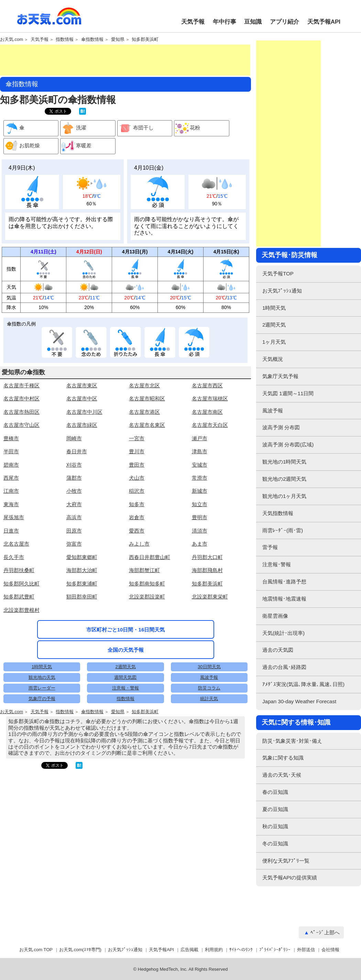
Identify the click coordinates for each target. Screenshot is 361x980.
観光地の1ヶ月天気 (284, 496)
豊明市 (200, 517)
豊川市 (137, 451)
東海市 (11, 504)
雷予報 (270, 547)
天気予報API (324, 22)
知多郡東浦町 (82, 584)
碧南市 (11, 465)
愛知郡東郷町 (82, 557)
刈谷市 (74, 465)
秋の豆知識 (275, 826)
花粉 (187, 128)
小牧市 (74, 491)
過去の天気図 (278, 650)
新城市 (200, 491)
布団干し (136, 128)
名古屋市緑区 (82, 425)
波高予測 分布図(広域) (288, 445)
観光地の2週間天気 (284, 479)
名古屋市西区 (207, 385)
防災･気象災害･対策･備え (292, 741)
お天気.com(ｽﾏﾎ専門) (80, 950)
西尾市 (11, 478)
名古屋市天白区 (210, 425)
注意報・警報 (125, 688)
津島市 (200, 451)
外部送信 (306, 950)
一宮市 (137, 438)
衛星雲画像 (275, 616)
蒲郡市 (74, 478)
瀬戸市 (200, 438)
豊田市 (137, 465)
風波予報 (209, 677)
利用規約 (214, 950)
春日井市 (77, 451)
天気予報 (193, 22)
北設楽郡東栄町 (210, 597)
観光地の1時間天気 (284, 462)
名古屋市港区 (144, 412)
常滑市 (200, 478)
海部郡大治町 (82, 570)
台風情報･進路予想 (284, 582)
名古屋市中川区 (84, 412)
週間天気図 (125, 677)
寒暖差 (76, 146)
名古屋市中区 (82, 398)
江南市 (11, 491)
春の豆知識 (275, 792)
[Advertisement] (125, 60)
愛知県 (118, 39)
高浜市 (74, 517)
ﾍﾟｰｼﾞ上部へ (325, 932)
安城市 (200, 465)
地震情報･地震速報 (284, 599)
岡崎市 (74, 438)
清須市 (200, 531)
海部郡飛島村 (207, 570)
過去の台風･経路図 (284, 667)
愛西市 (137, 531)
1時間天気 (42, 667)
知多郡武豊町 (19, 597)
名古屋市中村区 (21, 398)
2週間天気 (125, 667)
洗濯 (73, 128)
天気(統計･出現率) (283, 633)
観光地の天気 (42, 677)
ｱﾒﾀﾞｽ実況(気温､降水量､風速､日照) (303, 684)
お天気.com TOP (36, 950)
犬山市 (137, 478)
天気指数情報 (278, 513)
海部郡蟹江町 (144, 570)
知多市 (137, 504)
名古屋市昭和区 (147, 398)
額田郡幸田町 (82, 597)
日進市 (11, 531)
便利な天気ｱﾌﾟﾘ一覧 (286, 861)
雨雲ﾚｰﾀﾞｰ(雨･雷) (283, 530)
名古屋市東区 (82, 385)
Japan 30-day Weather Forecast (299, 701)
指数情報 (65, 39)
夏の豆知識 (275, 809)
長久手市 (14, 557)
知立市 (200, 504)
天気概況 (273, 359)
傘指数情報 (92, 39)
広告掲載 (189, 950)
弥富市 (74, 544)
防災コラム (209, 688)
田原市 (74, 531)
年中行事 (225, 22)
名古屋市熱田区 (21, 412)
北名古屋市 (16, 544)
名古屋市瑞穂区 (210, 398)
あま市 (200, 544)
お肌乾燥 (22, 146)
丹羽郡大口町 (207, 557)
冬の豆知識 (275, 844)
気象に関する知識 (283, 758)
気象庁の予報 (42, 699)
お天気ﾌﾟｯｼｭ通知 (282, 291)
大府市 (74, 504)
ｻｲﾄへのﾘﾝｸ (241, 950)
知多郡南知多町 (147, 584)
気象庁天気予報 (280, 376)
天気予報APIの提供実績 (290, 878)
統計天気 (209, 699)
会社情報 (330, 950)
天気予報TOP (278, 274)
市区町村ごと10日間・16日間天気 (126, 630)
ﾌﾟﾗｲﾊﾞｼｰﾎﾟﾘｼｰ (275, 950)
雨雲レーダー (42, 688)
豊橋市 (11, 438)
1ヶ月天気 (274, 342)
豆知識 (253, 22)
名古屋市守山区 (21, 425)
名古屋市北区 (144, 385)
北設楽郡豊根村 (21, 610)
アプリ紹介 (285, 22)
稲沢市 (137, 491)
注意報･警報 (277, 564)
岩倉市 (137, 517)
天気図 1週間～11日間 (288, 393)
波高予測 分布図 (281, 427)
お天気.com (49, 20)
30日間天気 (209, 667)
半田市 (11, 451)
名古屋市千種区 (21, 385)
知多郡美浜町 (145, 39)
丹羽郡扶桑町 (19, 570)
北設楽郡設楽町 (147, 597)
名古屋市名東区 (147, 425)
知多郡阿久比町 (21, 584)
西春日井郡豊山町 (150, 557)
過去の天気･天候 (282, 775)
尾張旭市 (14, 517)
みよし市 (139, 544)
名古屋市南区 (207, 412)
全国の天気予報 (126, 650)
